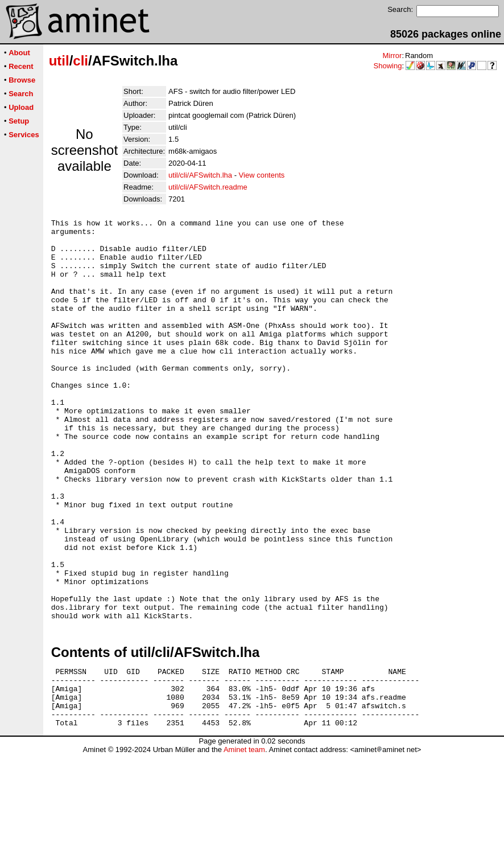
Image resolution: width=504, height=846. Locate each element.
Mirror (392, 56)
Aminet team (244, 842)
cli (80, 61)
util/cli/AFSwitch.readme (208, 187)
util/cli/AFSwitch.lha (200, 175)
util (59, 61)
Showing (388, 66)
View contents (262, 175)
